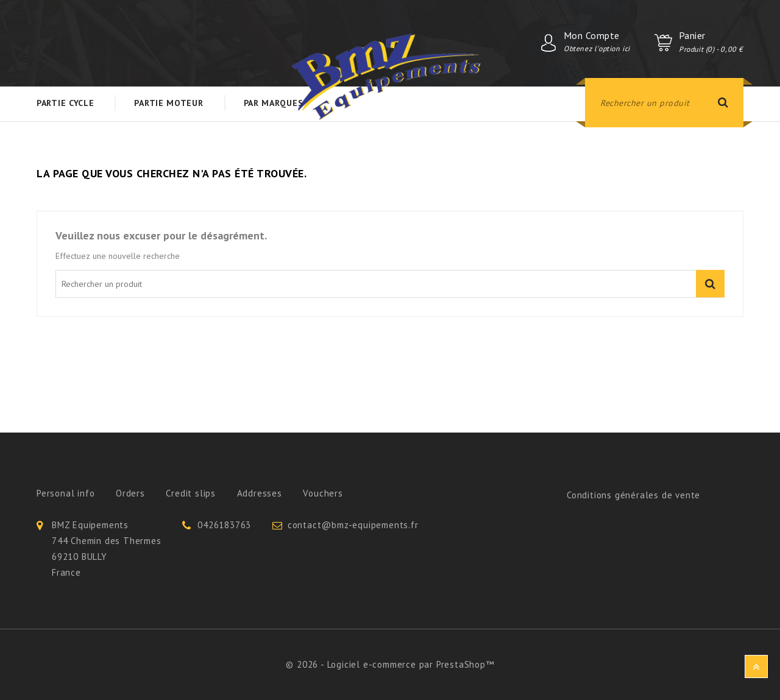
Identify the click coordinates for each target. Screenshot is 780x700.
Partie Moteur (168, 103)
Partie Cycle (65, 103)
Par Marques (274, 103)
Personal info (66, 493)
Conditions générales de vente (633, 495)
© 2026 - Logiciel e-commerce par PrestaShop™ (390, 664)
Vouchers (323, 493)
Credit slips (191, 493)
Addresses (260, 493)
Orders (130, 493)
